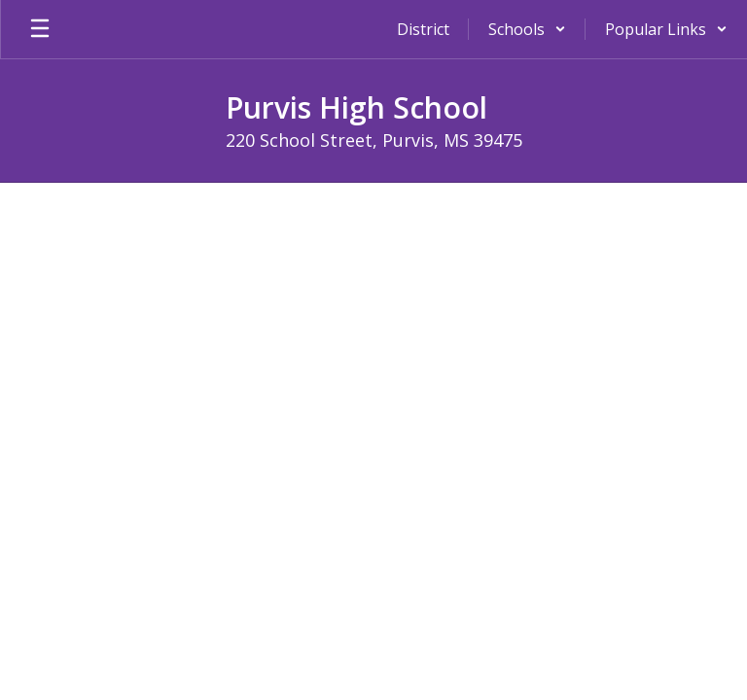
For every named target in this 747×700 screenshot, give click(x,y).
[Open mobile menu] (40, 29)
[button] (527, 29)
